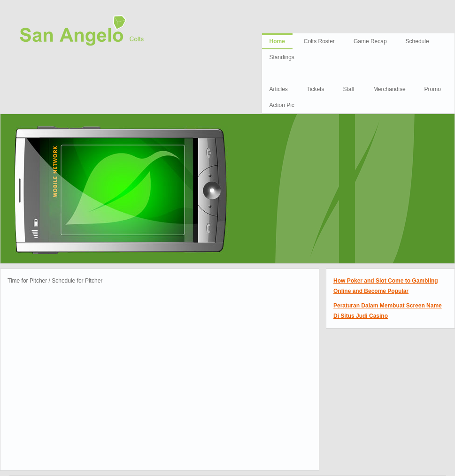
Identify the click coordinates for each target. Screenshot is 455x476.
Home (277, 41)
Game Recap (370, 41)
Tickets (316, 89)
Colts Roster (319, 41)
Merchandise (389, 89)
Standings (282, 57)
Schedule (417, 41)
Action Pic (282, 105)
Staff (348, 89)
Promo (433, 89)
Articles (279, 89)
